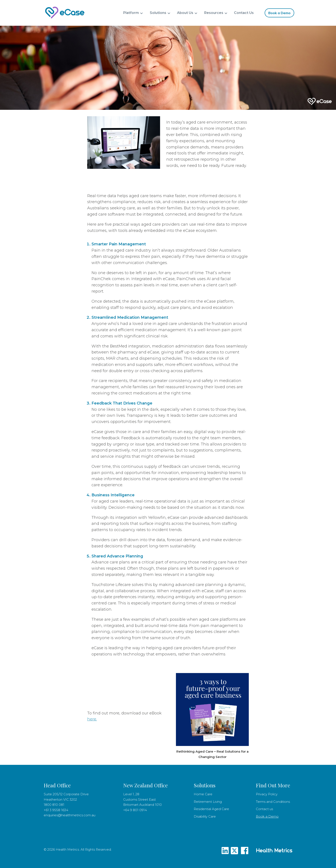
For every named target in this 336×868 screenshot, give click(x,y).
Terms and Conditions (273, 802)
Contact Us (244, 13)
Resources (214, 13)
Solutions (158, 13)
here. (92, 719)
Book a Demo (279, 13)
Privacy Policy (267, 794)
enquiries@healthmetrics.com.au (70, 815)
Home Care (203, 794)
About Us (185, 13)
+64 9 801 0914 (135, 810)
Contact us (264, 809)
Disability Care (205, 816)
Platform (131, 13)
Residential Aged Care (211, 809)
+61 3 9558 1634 (56, 810)
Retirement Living (208, 802)
